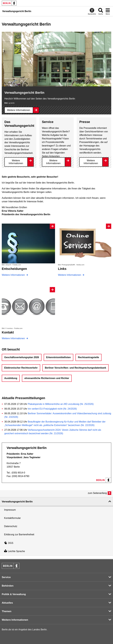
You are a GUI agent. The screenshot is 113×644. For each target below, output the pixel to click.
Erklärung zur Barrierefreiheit (19, 534)
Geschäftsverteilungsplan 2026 (22, 357)
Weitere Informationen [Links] (70, 275)
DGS (9, 543)
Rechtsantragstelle (89, 357)
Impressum (10, 510)
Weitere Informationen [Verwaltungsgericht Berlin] (19, 110)
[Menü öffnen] (108, 11)
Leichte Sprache (14, 551)
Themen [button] (7, 611)
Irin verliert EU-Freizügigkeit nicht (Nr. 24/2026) (52, 409)
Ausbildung (11, 378)
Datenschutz (11, 526)
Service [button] (6, 577)
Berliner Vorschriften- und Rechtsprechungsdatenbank (76, 368)
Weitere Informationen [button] (15, 620)
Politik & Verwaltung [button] (14, 594)
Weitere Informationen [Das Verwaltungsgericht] (16, 162)
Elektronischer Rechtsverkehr (21, 368)
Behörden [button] (8, 586)
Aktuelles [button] (7, 603)
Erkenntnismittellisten (58, 357)
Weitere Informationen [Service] (53, 162)
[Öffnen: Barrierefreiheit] (92, 11)
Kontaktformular (12, 518)
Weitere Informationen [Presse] (91, 162)
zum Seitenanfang (97, 493)
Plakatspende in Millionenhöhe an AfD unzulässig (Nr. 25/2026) (61, 404)
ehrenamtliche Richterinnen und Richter (47, 378)
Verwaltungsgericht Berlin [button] (17, 502)
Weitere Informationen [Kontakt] (14, 338)
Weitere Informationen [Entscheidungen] (14, 275)
